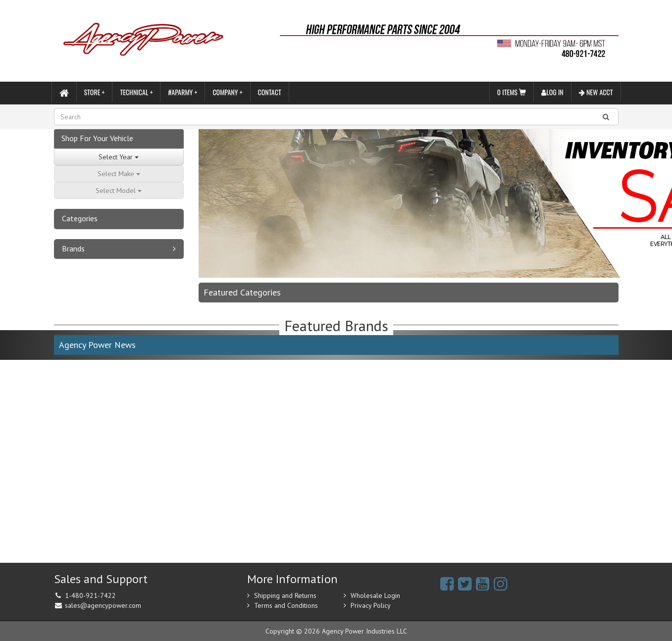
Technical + (136, 92)
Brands (73, 248)
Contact (270, 92)
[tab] (119, 219)
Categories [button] (80, 218)
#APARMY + (182, 92)
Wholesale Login (375, 595)
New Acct (596, 92)
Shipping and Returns (285, 595)
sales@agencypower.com (103, 605)
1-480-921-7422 (90, 595)
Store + (95, 92)
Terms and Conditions (286, 605)
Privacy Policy (371, 605)
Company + (227, 92)
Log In (552, 92)
